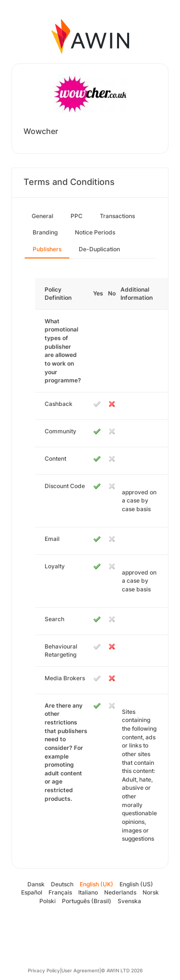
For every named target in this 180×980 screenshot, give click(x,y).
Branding (45, 232)
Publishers (47, 249)
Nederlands (120, 892)
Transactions (117, 216)
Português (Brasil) (87, 901)
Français (60, 892)
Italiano (88, 892)
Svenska (129, 901)
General (42, 216)
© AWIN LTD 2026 (122, 970)
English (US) (136, 884)
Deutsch (62, 884)
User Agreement (80, 970)
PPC (77, 216)
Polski (48, 901)
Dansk (36, 884)
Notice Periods (95, 232)
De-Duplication (99, 249)
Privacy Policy (44, 970)
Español (32, 892)
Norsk (151, 892)
